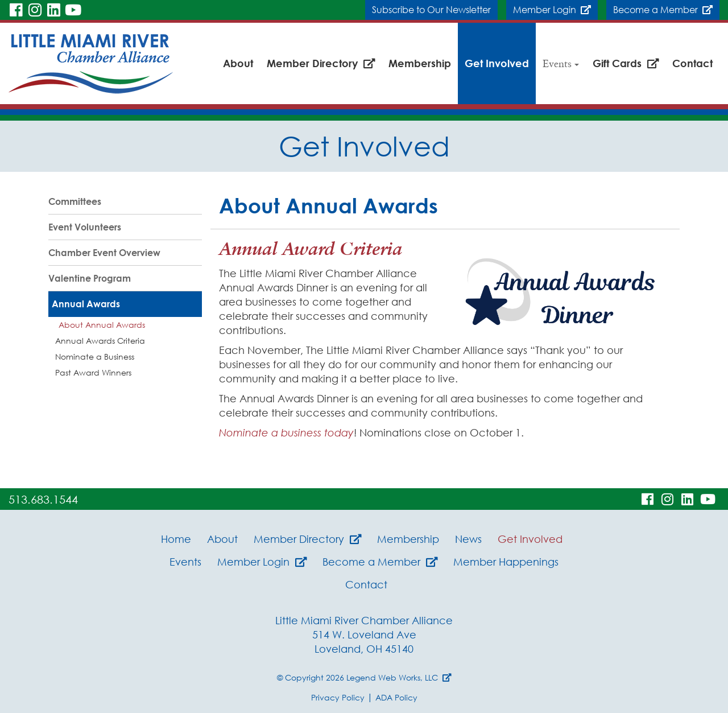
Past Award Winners (93, 372)
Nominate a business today (286, 432)
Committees (75, 201)
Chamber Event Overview (104, 253)
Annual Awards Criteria (100, 341)
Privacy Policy (338, 697)
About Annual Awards (102, 325)
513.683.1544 (43, 499)
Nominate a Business (95, 356)
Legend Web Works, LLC (399, 677)
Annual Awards (86, 304)
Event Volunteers (85, 227)
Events (561, 63)
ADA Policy (396, 697)
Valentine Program (90, 278)
